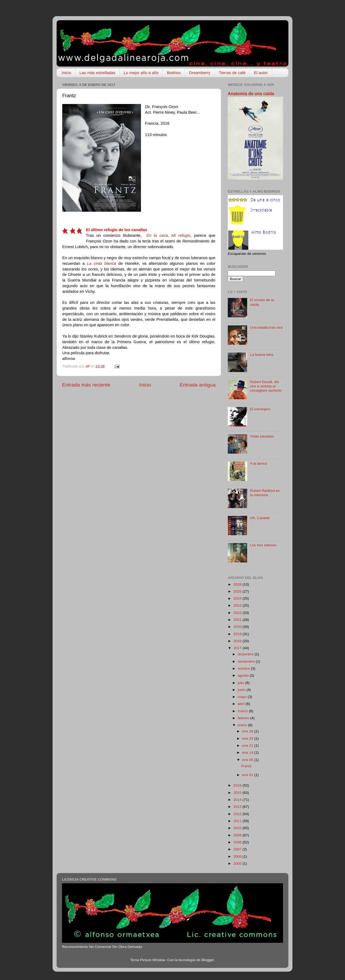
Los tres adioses (263, 545)
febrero (244, 718)
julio (241, 683)
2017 (238, 648)
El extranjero (260, 409)
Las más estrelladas (97, 73)
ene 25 (248, 739)
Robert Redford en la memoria (265, 493)
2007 (238, 849)
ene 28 (248, 731)
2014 (238, 800)
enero (243, 725)
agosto (244, 675)
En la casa (157, 235)
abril (242, 704)
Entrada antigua (198, 385)
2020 (238, 627)
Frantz (246, 766)
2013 (238, 807)
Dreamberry (200, 73)
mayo (243, 697)
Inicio (66, 73)
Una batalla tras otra (266, 327)
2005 (238, 863)
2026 (238, 584)
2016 (238, 785)
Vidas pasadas (262, 436)
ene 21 (248, 746)
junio (242, 690)
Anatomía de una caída (251, 94)
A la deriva (258, 463)
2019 (238, 634)
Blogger (208, 960)
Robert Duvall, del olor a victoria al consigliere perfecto (266, 386)
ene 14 (248, 753)
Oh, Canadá (260, 518)
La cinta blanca (102, 263)
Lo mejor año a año (141, 73)
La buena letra (261, 355)
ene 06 (248, 760)
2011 (238, 821)
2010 (238, 828)
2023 (238, 605)
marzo (243, 711)
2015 (238, 793)
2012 (238, 814)
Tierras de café (232, 73)
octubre (244, 668)
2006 (238, 856)
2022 (238, 613)
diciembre (246, 654)
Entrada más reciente (86, 385)
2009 (238, 835)
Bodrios (174, 73)
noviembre (247, 661)
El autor (261, 73)
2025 (238, 591)
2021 (238, 620)
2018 (238, 641)
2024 (238, 598)
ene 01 (248, 775)
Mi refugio (181, 235)
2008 (238, 842)
